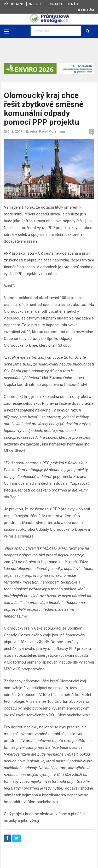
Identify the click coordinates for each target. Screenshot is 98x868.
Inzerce (36, 4)
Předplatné (14, 4)
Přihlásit (87, 10)
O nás (73, 4)
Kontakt (55, 4)
